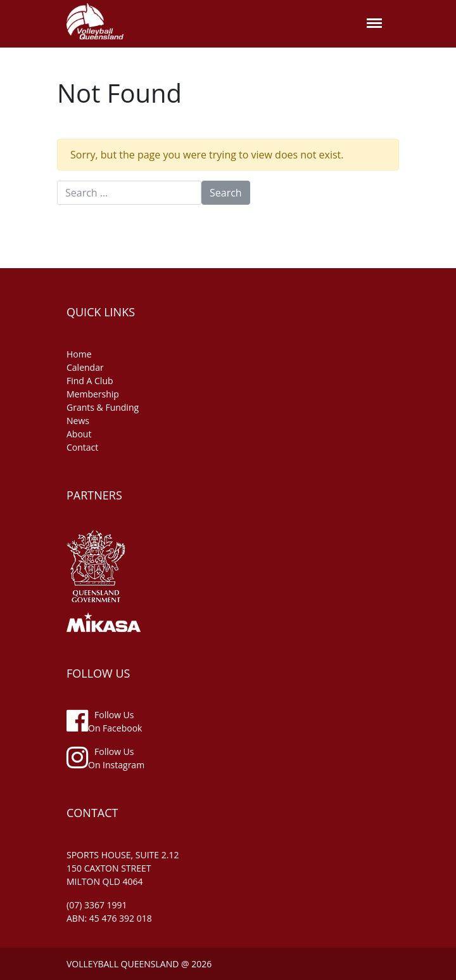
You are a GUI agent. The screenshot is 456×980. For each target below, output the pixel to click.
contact (82, 447)
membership (93, 394)
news (78, 421)
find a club (90, 381)
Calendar (85, 367)
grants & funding (103, 407)
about (79, 434)
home (79, 354)
